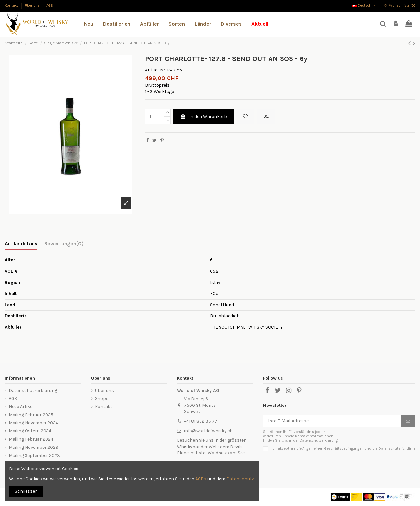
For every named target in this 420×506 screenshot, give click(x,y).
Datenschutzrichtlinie (397, 449)
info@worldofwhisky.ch (208, 431)
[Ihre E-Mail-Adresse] (332, 421)
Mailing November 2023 (34, 447)
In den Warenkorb (204, 116)
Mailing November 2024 (33, 423)
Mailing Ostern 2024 (30, 431)
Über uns (33, 6)
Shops (102, 399)
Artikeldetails (21, 243)
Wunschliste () (399, 6)
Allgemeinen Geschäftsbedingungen (333, 449)
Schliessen (26, 491)
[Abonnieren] (408, 421)
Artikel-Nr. (155, 70)
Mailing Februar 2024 (31, 439)
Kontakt (12, 6)
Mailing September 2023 (34, 455)
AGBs (201, 479)
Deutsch (364, 6)
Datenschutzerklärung (33, 390)
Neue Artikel (21, 407)
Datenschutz (240, 479)
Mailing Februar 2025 (31, 415)
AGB (50, 6)
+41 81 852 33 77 (201, 421)
